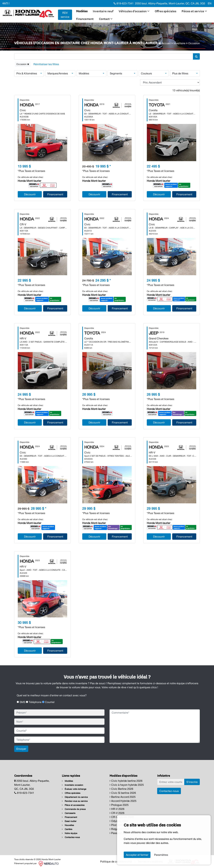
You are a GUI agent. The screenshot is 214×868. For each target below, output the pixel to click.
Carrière (67, 829)
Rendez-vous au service (75, 801)
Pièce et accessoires (73, 805)
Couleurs (146, 73)
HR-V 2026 (117, 809)
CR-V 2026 (117, 813)
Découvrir (30, 194)
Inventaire (179, 43)
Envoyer (21, 749)
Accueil (165, 43)
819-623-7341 (124, 3)
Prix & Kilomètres (27, 73)
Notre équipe (70, 833)
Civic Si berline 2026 (123, 793)
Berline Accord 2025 (123, 797)
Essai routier (69, 821)
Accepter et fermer (137, 855)
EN (210, 3)
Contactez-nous (71, 837)
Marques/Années (58, 73)
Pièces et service (194, 11)
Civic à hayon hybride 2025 (127, 785)
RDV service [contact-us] (65, 15)
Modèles (82, 11)
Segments (116, 73)
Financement (85, 19)
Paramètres (161, 855)
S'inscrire (192, 782)
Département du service (75, 797)
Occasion (23, 64)
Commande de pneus (74, 809)
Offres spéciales (166, 11)
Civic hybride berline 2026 (126, 781)
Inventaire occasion (72, 785)
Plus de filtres (180, 73)
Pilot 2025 (116, 825)
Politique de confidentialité (116, 861)
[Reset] (46, 64)
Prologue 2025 (119, 805)
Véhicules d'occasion (134, 11)
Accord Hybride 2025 (123, 801)
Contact (106, 19)
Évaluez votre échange (74, 789)
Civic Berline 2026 (121, 789)
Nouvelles (68, 825)
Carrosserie (69, 813)
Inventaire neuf (103, 11)
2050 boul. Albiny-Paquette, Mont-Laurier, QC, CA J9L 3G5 (170, 3)
